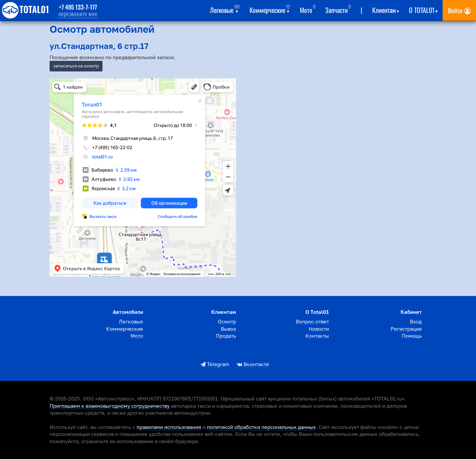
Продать (226, 336)
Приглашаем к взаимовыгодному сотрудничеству (110, 406)
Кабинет (411, 312)
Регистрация (406, 329)
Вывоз (228, 329)
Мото (308, 9)
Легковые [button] (225, 9)
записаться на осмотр (76, 66)
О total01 (317, 312)
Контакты (317, 336)
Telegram (215, 364)
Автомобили (128, 312)
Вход (416, 321)
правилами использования (169, 427)
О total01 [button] (423, 9)
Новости (319, 329)
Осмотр (227, 321)
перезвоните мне (78, 14)
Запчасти (338, 9)
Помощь (412, 336)
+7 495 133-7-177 (78, 7)
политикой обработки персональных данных (261, 427)
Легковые (131, 321)
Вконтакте (253, 364)
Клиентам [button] (386, 9)
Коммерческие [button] (270, 9)
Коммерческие (125, 329)
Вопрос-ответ (312, 321)
